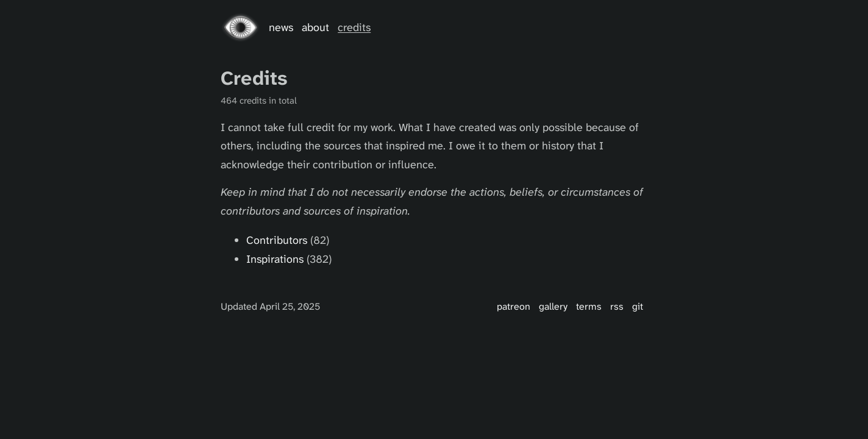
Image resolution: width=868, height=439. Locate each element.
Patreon (514, 306)
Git (638, 306)
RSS (617, 306)
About (315, 27)
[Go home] (240, 27)
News (281, 27)
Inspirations (275, 259)
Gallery (553, 306)
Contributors (277, 240)
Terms (589, 306)
